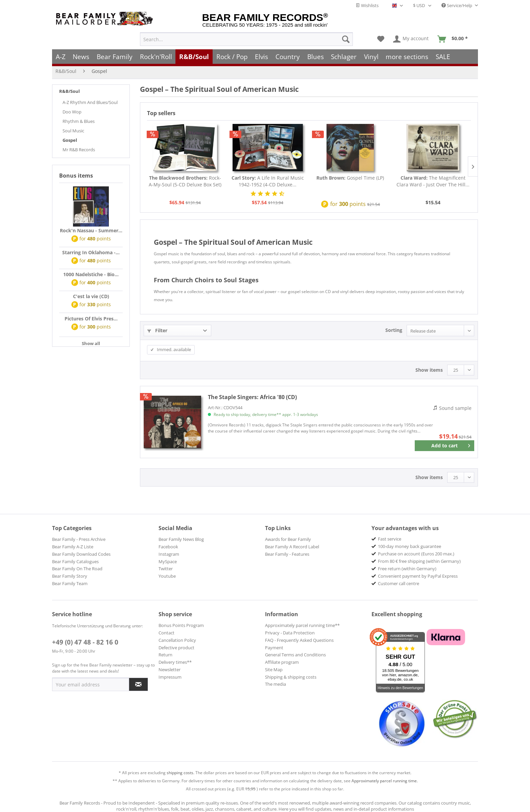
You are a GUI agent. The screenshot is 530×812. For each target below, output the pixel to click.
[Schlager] (344, 57)
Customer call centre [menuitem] (399, 583)
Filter (157, 330)
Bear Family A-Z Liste (73, 547)
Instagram (169, 554)
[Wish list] (381, 39)
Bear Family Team (70, 583)
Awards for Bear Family (288, 539)
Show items (429, 370)
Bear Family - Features (287, 554)
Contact (166, 633)
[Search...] (246, 39)
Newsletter (170, 670)
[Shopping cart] (455, 39)
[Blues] (316, 57)
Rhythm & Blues (79, 121)
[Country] (288, 57)
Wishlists (367, 5)
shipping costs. (180, 773)
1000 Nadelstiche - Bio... (91, 274)
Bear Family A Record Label (292, 547)
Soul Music (73, 131)
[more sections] (407, 57)
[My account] (411, 39)
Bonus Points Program (181, 625)
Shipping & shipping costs (291, 677)
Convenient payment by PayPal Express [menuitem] (418, 576)
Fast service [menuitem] (390, 539)
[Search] (346, 39)
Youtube (167, 576)
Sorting (394, 330)
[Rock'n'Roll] (156, 57)
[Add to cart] (444, 446)
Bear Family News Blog (181, 539)
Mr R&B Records (79, 150)
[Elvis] (262, 57)
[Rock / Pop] (232, 57)
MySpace (168, 561)
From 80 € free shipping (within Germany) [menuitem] (419, 561)
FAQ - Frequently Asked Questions (299, 640)
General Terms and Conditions (295, 655)
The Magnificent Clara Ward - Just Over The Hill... (433, 181)
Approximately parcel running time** (302, 625)
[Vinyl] (371, 57)
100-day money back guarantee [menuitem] (409, 546)
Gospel (70, 140)
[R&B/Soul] (194, 57)
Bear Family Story (70, 576)
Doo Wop (72, 112)
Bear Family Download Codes (81, 554)
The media (275, 684)
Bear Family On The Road (77, 569)
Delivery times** (175, 662)
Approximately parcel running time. (385, 781)
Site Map (274, 670)
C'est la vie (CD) (91, 296)
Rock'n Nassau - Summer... (91, 230)
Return (165, 655)
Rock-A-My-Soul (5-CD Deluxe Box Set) (185, 181)
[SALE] (443, 57)
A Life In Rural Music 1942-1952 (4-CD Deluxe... (268, 181)
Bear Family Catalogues (75, 561)
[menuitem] (246, 39)
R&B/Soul (69, 91)
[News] (81, 57)
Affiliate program (282, 662)
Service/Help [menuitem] (457, 5)
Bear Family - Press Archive (79, 539)
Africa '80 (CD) (252, 397)
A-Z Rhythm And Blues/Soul (90, 102)
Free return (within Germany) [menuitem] (407, 569)
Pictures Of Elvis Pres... (91, 319)
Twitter (166, 569)
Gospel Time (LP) (350, 178)
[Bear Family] (115, 57)
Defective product (176, 648)
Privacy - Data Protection (290, 633)
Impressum (170, 677)
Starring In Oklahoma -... (91, 252)
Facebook (168, 547)
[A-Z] (61, 57)
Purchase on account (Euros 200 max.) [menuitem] (416, 554)
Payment (274, 648)
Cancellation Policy (177, 640)
